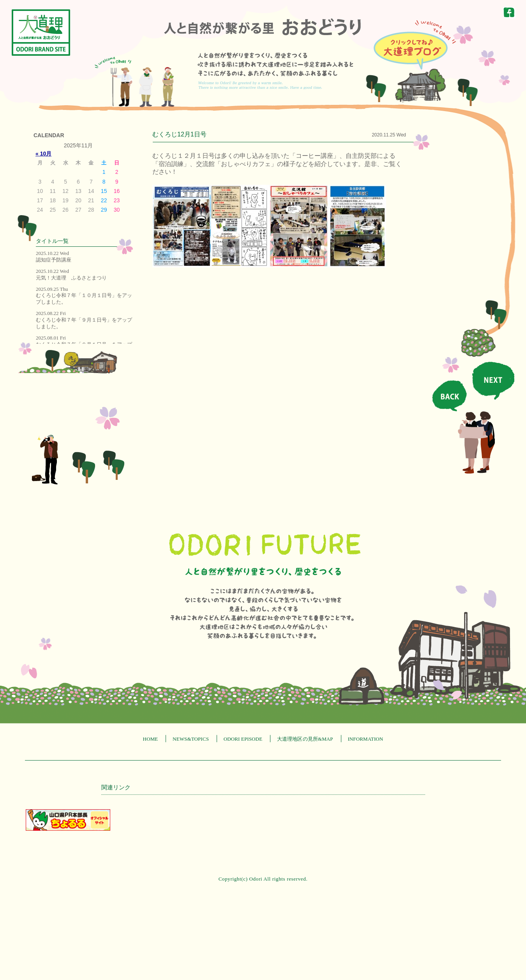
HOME (151, 739)
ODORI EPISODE (243, 739)
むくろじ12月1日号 (179, 134)
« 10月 (43, 154)
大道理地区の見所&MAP (305, 739)
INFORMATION (365, 739)
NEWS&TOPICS (191, 739)
